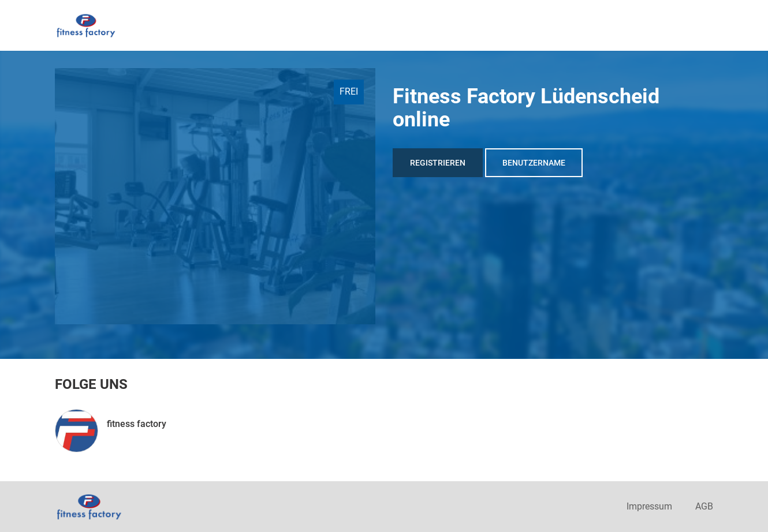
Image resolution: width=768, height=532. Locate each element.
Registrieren (438, 163)
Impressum (649, 506)
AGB (704, 506)
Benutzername (534, 163)
